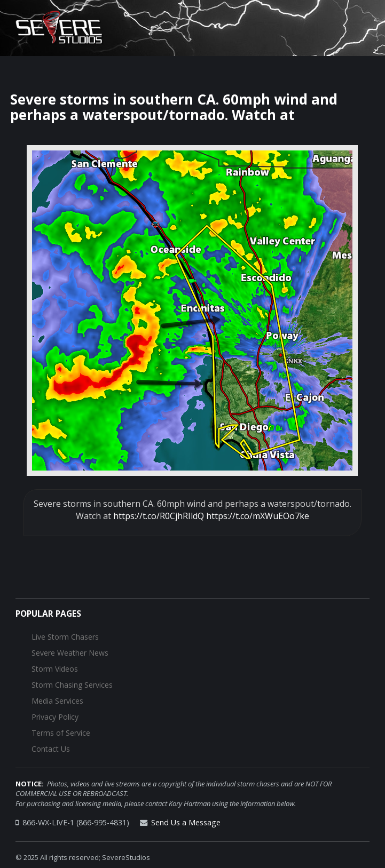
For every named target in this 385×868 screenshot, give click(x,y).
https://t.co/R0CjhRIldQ (159, 516)
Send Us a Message (186, 822)
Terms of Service (61, 733)
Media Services (57, 701)
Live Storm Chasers (65, 637)
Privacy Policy (55, 717)
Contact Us (51, 749)
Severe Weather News (70, 653)
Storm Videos (55, 669)
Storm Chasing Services (72, 685)
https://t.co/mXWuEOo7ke (258, 516)
